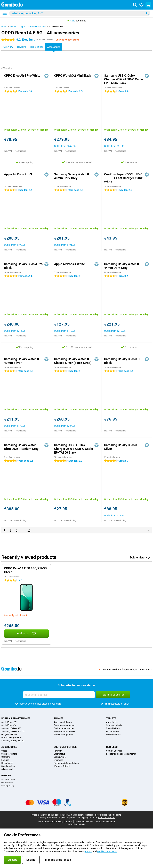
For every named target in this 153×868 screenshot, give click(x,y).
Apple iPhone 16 (9, 725)
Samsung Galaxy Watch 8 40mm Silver (21, 361)
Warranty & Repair (62, 766)
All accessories (56, 27)
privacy (88, 851)
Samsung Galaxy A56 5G (13, 731)
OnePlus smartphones (64, 728)
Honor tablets (112, 731)
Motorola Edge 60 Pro (11, 738)
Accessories (9, 747)
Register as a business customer (121, 754)
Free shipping (20, 151)
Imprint (69, 822)
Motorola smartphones (64, 731)
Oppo (22, 27)
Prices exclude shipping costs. (108, 815)
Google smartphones (63, 735)
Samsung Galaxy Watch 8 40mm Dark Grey (71, 176)
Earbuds (5, 760)
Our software (7, 783)
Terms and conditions (105, 822)
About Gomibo (8, 779)
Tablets (111, 718)
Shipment (58, 760)
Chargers (6, 757)
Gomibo (6, 776)
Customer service (65, 747)
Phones (59, 718)
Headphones (7, 763)
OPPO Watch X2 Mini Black (73, 76)
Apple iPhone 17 (9, 722)
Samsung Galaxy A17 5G (13, 741)
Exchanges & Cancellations (66, 763)
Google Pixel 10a (9, 735)
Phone (13, 27)
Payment (58, 751)
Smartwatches (8, 766)
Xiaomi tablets (113, 728)
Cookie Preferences (84, 822)
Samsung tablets (114, 725)
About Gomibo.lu (46, 822)
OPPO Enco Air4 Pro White (22, 76)
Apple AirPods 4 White (70, 264)
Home (4, 27)
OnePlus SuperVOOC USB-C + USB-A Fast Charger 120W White (123, 178)
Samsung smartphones (65, 725)
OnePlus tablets (113, 735)
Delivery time (60, 757)
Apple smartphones (63, 722)
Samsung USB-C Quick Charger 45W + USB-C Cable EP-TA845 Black (124, 79)
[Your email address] (59, 695)
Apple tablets (112, 722)
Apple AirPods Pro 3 (18, 174)
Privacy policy (8, 786)
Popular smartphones (16, 718)
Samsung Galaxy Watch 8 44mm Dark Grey (122, 266)
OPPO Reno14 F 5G (37, 27)
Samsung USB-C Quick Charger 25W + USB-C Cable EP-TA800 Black (74, 449)
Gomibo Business (114, 751)
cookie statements (107, 851)
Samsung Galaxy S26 (11, 728)
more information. (107, 818)
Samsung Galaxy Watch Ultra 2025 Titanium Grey (21, 447)
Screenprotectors (9, 754)
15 (29, 530)
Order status (59, 754)
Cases (4, 751)
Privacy (60, 822)
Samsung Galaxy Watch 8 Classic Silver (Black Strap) (73, 361)
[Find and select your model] (80, 13)
